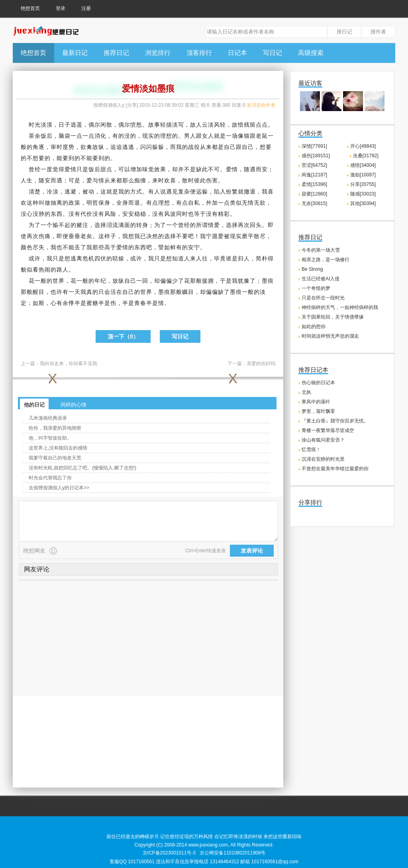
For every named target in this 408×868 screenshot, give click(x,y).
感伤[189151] (316, 156)
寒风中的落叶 (316, 402)
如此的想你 (314, 326)
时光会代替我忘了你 (50, 478)
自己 (230, 147)
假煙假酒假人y (109, 105)
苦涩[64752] (314, 165)
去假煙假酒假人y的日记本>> (59, 488)
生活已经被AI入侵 (321, 279)
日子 (65, 125)
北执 (306, 392)
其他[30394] (363, 203)
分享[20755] (363, 184)
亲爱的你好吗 (261, 364)
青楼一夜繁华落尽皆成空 (328, 430)
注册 (86, 8)
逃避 (71, 192)
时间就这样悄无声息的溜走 (330, 336)
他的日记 (34, 405)
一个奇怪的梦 (316, 288)
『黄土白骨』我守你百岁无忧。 (335, 421)
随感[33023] (363, 194)
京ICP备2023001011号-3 (169, 853)
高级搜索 (311, 53)
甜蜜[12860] (314, 194)
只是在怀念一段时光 (323, 298)
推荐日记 (116, 53)
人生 (27, 180)
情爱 (214, 225)
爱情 (71, 169)
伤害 (212, 180)
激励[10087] (363, 175)
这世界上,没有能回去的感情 (58, 448)
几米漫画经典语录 (48, 418)
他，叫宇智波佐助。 (50, 438)
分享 (132, 105)
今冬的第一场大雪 (321, 250)
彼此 (200, 180)
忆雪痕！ (311, 450)
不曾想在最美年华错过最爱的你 (335, 469)
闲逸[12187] (314, 175)
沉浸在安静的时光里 (323, 459)
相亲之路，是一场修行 (326, 260)
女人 (208, 136)
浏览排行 (158, 53)
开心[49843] (363, 146)
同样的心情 (74, 405)
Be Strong (312, 269)
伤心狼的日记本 (318, 383)
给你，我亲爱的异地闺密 (55, 428)
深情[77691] (314, 146)
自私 (194, 203)
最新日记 (75, 53)
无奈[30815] (314, 203)
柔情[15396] (314, 184)
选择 (100, 225)
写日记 (273, 53)
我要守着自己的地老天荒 (55, 458)
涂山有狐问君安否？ (323, 440)
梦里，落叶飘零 (318, 411)
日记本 (237, 53)
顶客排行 (199, 53)
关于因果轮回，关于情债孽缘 (333, 317)
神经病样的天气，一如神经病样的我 (340, 307)
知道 (178, 258)
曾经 (35, 169)
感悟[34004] (363, 165)
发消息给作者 (261, 105)
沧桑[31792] (366, 156)
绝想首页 (30, 8)
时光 (35, 125)
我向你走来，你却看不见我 (69, 364)
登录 (61, 8)
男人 (190, 136)
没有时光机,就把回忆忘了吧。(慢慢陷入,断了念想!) (82, 468)
